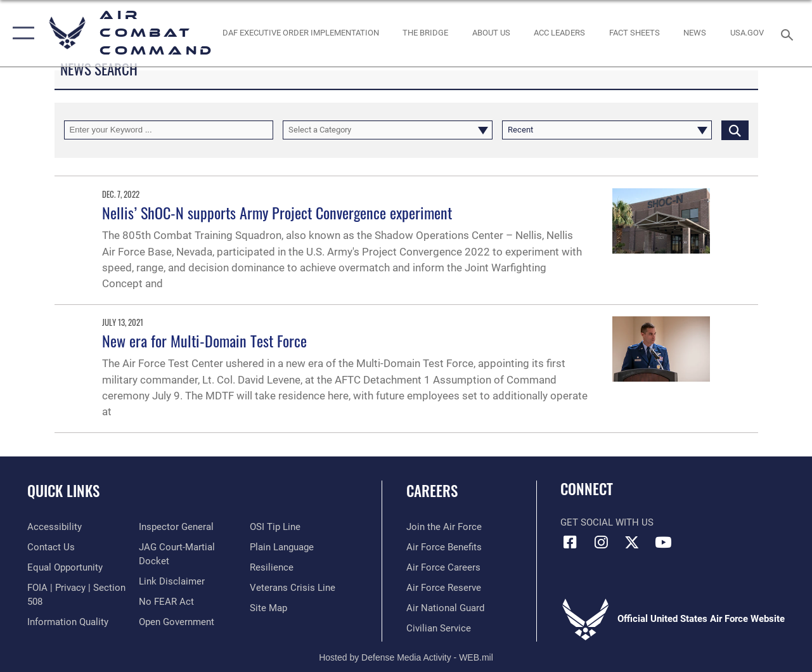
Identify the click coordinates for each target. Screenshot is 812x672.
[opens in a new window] (747, 33)
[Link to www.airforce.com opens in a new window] (444, 527)
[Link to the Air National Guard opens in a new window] (445, 608)
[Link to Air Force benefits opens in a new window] (444, 547)
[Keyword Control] (169, 130)
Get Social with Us (607, 522)
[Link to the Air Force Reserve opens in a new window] (444, 588)
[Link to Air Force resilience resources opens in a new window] (272, 567)
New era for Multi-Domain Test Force (204, 340)
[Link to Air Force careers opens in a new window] (443, 567)
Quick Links (63, 491)
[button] (21, 33)
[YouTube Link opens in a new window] (663, 542)
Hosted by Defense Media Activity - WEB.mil (406, 657)
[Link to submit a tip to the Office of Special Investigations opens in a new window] (275, 527)
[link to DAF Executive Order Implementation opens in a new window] (300, 33)
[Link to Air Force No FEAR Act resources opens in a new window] (166, 602)
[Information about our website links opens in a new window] (172, 581)
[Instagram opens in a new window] (601, 542)
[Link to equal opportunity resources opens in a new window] (65, 567)
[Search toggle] (789, 33)
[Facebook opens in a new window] (570, 542)
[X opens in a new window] (632, 542)
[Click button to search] (735, 130)
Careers (432, 491)
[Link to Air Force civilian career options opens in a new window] (439, 628)
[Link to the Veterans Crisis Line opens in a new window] (293, 588)
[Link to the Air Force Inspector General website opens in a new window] (176, 527)
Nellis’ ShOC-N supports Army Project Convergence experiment (277, 212)
